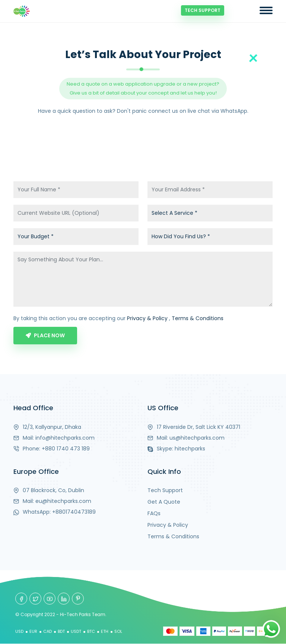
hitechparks (190, 449)
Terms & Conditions (198, 318)
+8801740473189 (74, 512)
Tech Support (203, 10)
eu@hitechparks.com (63, 501)
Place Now (45, 335)
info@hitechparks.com (65, 438)
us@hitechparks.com (197, 438)
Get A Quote (164, 502)
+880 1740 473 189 (66, 449)
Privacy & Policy (147, 318)
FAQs (154, 513)
